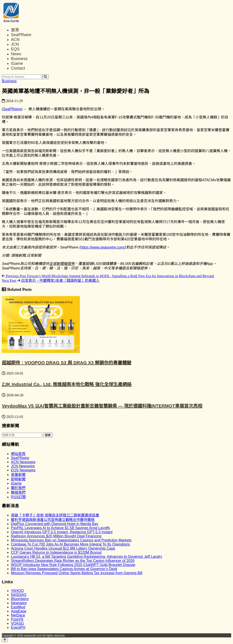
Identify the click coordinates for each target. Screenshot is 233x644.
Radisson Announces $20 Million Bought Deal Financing (56, 536)
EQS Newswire (23, 470)
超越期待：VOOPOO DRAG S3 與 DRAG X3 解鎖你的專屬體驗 (67, 363)
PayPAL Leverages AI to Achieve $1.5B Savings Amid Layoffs (61, 528)
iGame (17, 63)
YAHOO (17, 591)
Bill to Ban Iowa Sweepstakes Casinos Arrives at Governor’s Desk (64, 569)
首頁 (15, 30)
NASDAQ (19, 595)
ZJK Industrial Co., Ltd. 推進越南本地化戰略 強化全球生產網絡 (67, 384)
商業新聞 (18, 475)
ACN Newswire (23, 462)
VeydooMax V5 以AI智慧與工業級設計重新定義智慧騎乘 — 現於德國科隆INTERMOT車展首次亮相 (102, 406)
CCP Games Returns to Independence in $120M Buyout (56, 552)
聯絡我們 (18, 492)
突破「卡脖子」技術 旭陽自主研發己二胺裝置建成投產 (55, 515)
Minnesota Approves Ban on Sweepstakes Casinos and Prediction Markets (71, 540)
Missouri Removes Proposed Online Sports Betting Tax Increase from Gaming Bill (77, 573)
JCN (15, 44)
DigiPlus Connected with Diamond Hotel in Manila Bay (55, 524)
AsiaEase (19, 611)
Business (19, 59)
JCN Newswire (23, 466)
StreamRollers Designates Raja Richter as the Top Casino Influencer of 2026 (73, 561)
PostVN (17, 619)
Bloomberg (20, 599)
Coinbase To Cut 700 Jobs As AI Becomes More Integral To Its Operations (70, 544)
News (16, 54)
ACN (15, 40)
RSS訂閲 (18, 497)
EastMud (18, 607)
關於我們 (18, 488)
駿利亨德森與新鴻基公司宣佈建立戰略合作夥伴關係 (53, 520)
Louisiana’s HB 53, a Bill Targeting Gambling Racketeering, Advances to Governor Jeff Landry (86, 557)
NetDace (18, 615)
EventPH (18, 628)
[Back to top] (5, 640)
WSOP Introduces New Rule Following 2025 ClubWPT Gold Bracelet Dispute (73, 565)
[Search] (45, 77)
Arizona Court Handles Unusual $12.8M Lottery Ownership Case (63, 548)
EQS (15, 49)
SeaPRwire (21, 35)
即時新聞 (18, 479)
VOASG (17, 623)
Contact (18, 68)
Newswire (19, 603)
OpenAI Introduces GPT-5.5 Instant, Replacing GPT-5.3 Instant (62, 532)
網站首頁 (18, 454)
